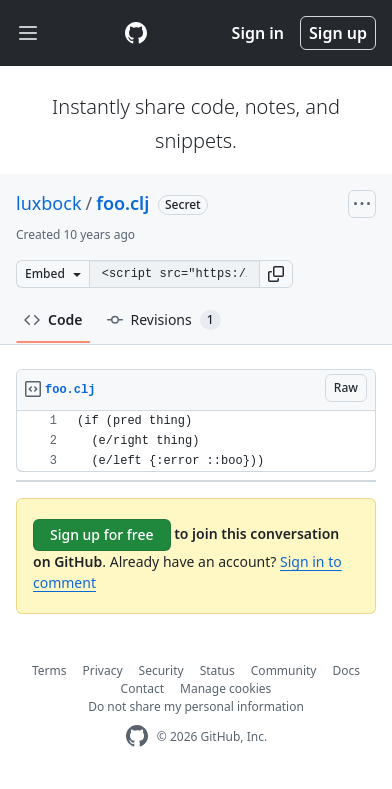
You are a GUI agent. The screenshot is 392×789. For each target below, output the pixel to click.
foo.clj (122, 203)
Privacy (103, 670)
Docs (346, 670)
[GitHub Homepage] (137, 736)
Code (53, 319)
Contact (142, 688)
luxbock (49, 203)
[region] (196, 441)
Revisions (164, 320)
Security (161, 670)
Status (217, 670)
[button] (276, 274)
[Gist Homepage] (136, 33)
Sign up (338, 33)
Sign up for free (102, 534)
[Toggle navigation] (28, 33)
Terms (49, 670)
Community (284, 670)
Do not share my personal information (196, 706)
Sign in (258, 33)
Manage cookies (225, 688)
